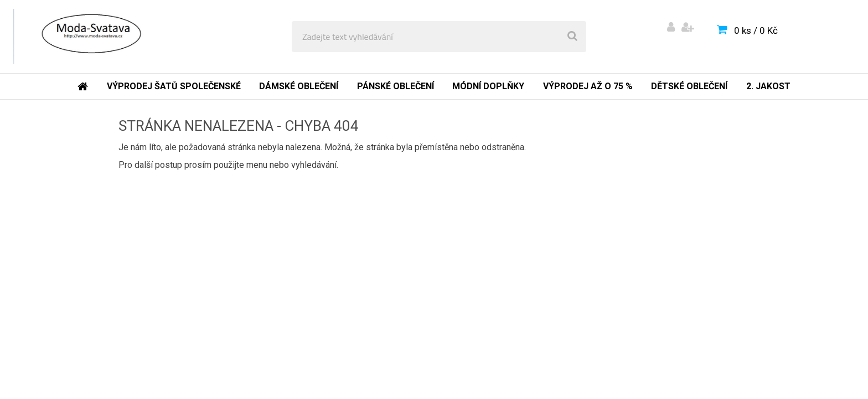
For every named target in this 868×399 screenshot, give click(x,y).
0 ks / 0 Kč (756, 30)
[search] (572, 37)
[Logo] (89, 37)
